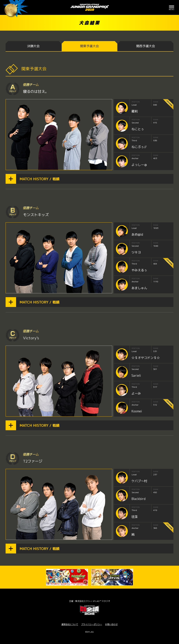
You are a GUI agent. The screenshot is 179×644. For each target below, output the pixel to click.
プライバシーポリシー (92, 624)
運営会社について (70, 624)
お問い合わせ (111, 624)
